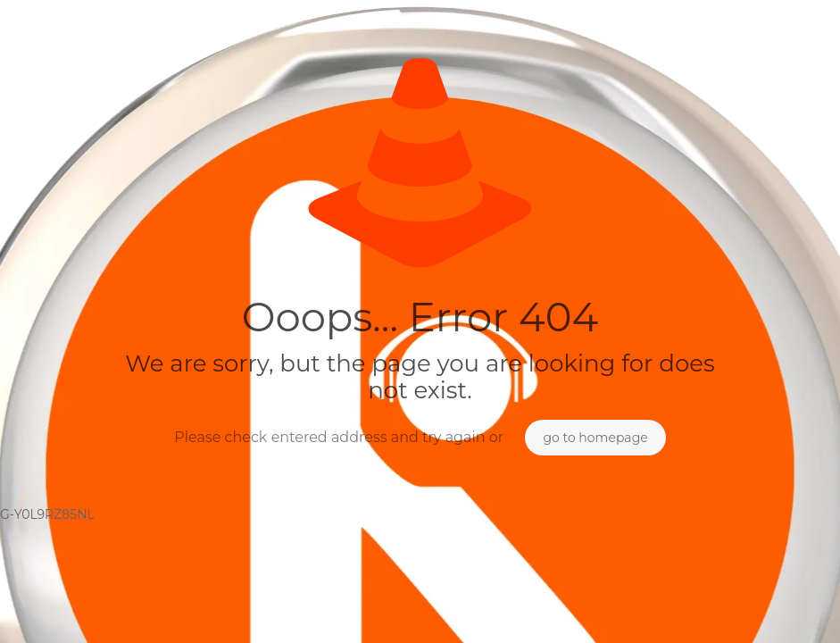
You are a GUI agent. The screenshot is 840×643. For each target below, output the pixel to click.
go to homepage (595, 438)
